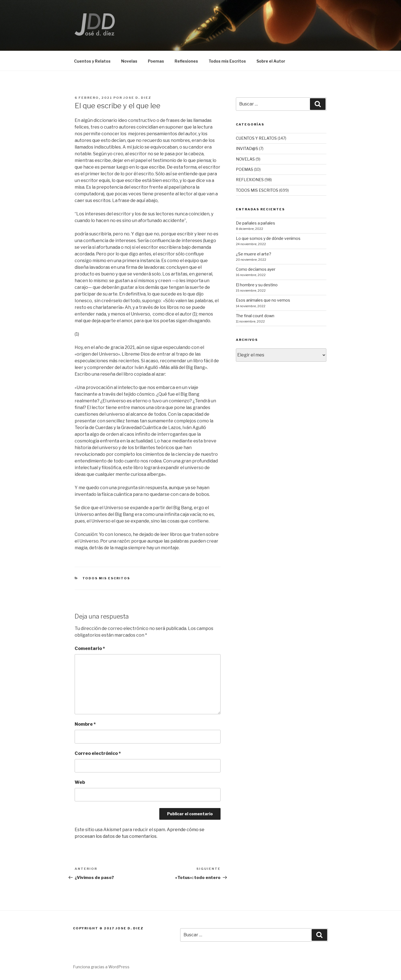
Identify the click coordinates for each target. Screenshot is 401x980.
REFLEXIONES (250, 180)
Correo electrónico (98, 753)
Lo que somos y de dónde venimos (268, 238)
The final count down (255, 316)
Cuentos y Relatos (92, 61)
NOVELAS (245, 159)
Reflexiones (186, 61)
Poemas (156, 61)
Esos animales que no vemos (263, 300)
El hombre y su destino (257, 285)
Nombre (85, 724)
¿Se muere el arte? (254, 254)
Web (80, 782)
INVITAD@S (247, 148)
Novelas (129, 61)
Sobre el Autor (271, 61)
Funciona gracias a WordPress (101, 967)
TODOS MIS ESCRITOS (106, 578)
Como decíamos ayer (256, 269)
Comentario (90, 648)
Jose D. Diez (137, 98)
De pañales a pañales (255, 223)
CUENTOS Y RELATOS (256, 138)
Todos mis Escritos (227, 61)
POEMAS (244, 169)
